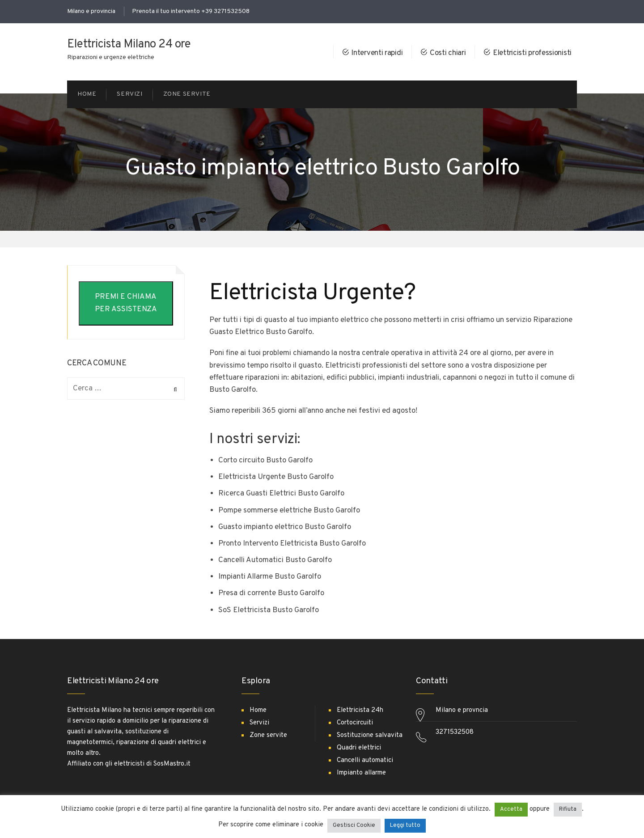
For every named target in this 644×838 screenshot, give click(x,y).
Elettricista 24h (360, 710)
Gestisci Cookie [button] (354, 825)
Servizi (259, 723)
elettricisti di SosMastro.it (152, 764)
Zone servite (268, 735)
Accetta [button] (511, 809)
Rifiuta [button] (568, 809)
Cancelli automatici (365, 760)
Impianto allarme (361, 773)
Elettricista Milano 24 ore (129, 44)
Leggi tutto (405, 825)
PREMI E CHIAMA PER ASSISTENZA (126, 303)
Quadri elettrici (359, 748)
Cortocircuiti (355, 723)
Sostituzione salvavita (370, 735)
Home (258, 710)
